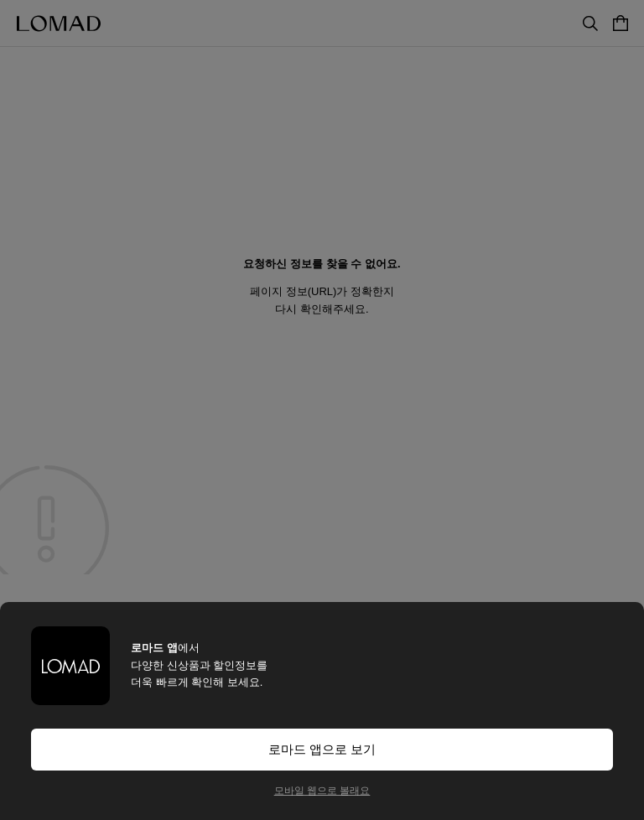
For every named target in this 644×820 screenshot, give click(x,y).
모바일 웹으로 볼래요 (322, 791)
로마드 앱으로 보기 (322, 749)
